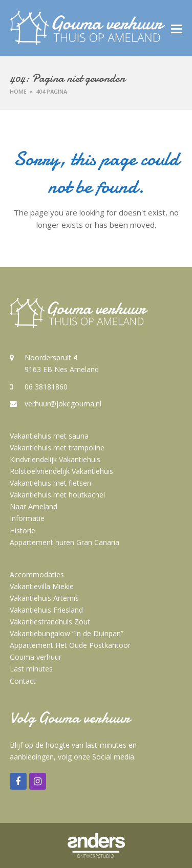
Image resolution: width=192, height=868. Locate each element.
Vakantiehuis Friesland (46, 610)
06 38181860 (46, 387)
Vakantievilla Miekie (42, 586)
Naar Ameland (34, 506)
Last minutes (31, 669)
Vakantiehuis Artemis (44, 598)
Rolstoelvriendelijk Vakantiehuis (61, 471)
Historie (23, 530)
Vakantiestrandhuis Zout (50, 622)
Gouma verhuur (36, 657)
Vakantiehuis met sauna (49, 436)
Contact (23, 681)
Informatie (27, 518)
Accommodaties (37, 574)
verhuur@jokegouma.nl (63, 404)
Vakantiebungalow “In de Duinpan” (67, 633)
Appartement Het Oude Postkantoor (70, 645)
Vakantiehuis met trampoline (57, 448)
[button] (177, 28)
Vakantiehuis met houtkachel (57, 495)
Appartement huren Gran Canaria (65, 542)
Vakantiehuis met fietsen (50, 483)
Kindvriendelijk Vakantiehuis (55, 459)
